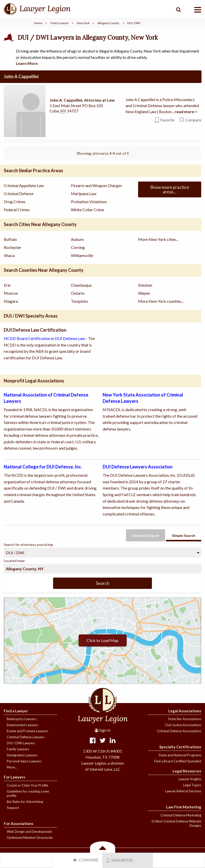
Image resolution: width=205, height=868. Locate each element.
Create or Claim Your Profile (27, 785)
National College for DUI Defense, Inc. (43, 467)
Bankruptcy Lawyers (22, 719)
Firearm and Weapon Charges (96, 185)
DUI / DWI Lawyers (21, 743)
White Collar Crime (88, 210)
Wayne (144, 293)
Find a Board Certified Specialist (178, 761)
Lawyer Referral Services (183, 791)
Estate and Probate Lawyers (27, 731)
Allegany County (108, 23)
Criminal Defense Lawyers (26, 737)
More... (12, 767)
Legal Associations (185, 711)
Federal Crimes (17, 210)
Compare (86, 860)
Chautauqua (81, 285)
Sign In (102, 730)
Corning (78, 247)
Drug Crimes (15, 202)
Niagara (11, 301)
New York (83, 23)
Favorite (165, 120)
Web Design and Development (29, 832)
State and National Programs (180, 755)
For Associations (18, 823)
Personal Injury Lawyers (24, 761)
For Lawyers (14, 777)
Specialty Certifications (180, 747)
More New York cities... (158, 239)
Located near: (15, 561)
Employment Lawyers (23, 725)
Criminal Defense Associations (179, 731)
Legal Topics (192, 785)
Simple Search (184, 535)
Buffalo (10, 239)
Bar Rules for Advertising (25, 802)
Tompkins (79, 301)
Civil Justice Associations (183, 725)
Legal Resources (187, 771)
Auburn (77, 239)
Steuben (145, 285)
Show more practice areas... (170, 189)
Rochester (13, 247)
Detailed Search (146, 535)
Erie (7, 285)
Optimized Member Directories (30, 838)
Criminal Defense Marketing (181, 815)
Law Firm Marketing (184, 807)
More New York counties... (161, 301)
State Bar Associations (185, 719)
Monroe (11, 293)
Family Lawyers (18, 749)
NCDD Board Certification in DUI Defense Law (44, 338)
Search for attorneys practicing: (29, 545)
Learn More (27, 63)
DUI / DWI (15, 553)
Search (103, 583)
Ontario (78, 293)
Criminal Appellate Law (24, 185)
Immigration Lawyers (22, 755)
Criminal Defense (19, 193)
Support (13, 808)
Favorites (120, 860)
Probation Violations (89, 202)
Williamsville (82, 255)
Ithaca (9, 255)
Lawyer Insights (190, 779)
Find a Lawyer (60, 23)
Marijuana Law (84, 193)
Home (38, 23)
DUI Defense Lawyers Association (138, 467)
